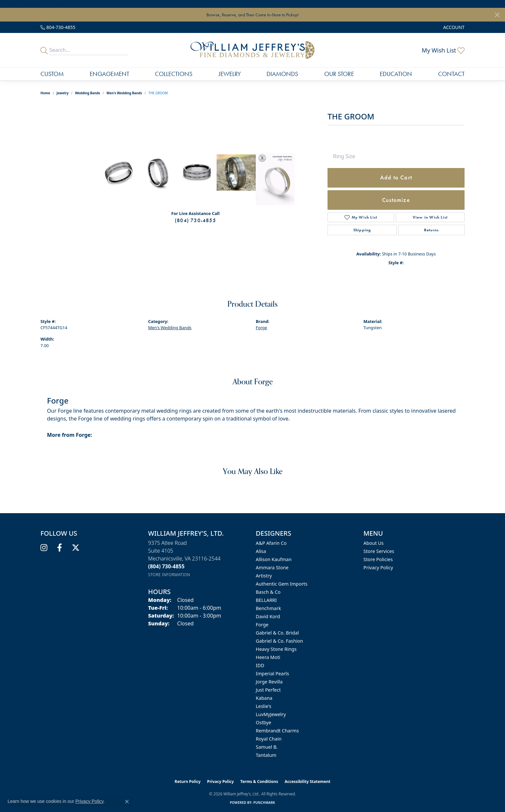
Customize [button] (396, 200)
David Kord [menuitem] (268, 616)
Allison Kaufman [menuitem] (274, 559)
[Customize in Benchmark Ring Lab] (275, 179)
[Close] (497, 15)
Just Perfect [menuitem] (268, 690)
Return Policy (188, 781)
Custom (52, 74)
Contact (451, 74)
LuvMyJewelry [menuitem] (271, 714)
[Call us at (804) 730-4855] (166, 566)
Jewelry (230, 74)
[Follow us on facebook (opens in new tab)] (60, 548)
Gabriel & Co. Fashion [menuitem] (279, 641)
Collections (174, 74)
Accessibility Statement (307, 781)
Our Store (339, 74)
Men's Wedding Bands (124, 93)
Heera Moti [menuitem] (268, 657)
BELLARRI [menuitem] (266, 600)
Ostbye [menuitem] (263, 722)
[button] (453, 27)
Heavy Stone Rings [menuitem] (276, 649)
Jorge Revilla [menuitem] (269, 682)
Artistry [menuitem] (264, 576)
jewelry (62, 93)
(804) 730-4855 (195, 220)
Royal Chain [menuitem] (269, 739)
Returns (431, 230)
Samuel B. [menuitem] (267, 747)
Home (45, 93)
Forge (261, 328)
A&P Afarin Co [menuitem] (271, 543)
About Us (374, 543)
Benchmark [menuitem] (268, 608)
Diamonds (282, 74)
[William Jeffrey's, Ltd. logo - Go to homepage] (252, 50)
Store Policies (378, 559)
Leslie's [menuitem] (264, 706)
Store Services (379, 551)
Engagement (109, 74)
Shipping (362, 230)
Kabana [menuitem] (264, 698)
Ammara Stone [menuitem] (272, 567)
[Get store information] (169, 575)
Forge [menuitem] (262, 625)
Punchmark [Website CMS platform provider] (264, 803)
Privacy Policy (378, 567)
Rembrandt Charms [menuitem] (277, 731)
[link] (58, 27)
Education (396, 74)
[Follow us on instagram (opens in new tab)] (44, 548)
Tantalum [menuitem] (266, 755)
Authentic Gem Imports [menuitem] (282, 584)
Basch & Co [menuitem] (268, 592)
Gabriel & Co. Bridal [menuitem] (277, 633)
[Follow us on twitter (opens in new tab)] (76, 548)
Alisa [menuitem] (261, 551)
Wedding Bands (88, 93)
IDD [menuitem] (260, 665)
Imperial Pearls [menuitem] (272, 674)
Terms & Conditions (259, 781)
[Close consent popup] (127, 802)
